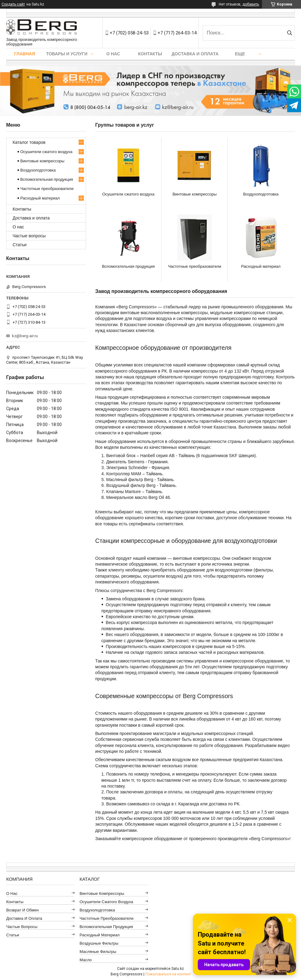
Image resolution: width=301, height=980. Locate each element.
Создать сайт (13, 4)
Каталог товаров (29, 142)
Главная (25, 54)
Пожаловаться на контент (168, 974)
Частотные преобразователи (195, 266)
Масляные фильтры (98, 952)
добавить (251, 4)
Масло (86, 960)
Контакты (150, 54)
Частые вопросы (29, 236)
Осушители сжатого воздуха (128, 194)
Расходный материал (261, 266)
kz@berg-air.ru (25, 336)
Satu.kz (178, 969)
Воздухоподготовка (261, 194)
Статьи (20, 245)
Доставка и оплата (195, 54)
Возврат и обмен (22, 910)
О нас (113, 54)
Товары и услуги (67, 54)
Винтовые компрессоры (195, 194)
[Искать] (289, 33)
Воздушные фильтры (99, 943)
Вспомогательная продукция (128, 266)
